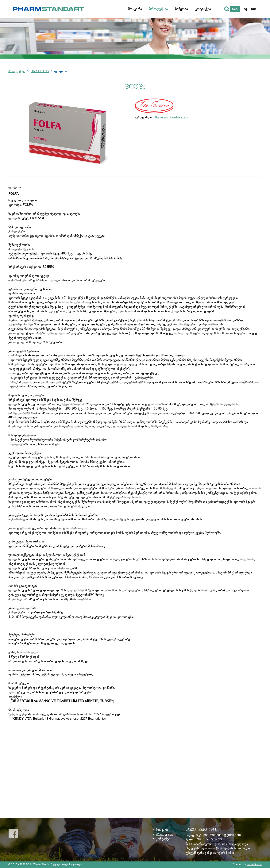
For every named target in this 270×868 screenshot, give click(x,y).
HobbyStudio (254, 865)
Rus (254, 9)
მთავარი (162, 830)
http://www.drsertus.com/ (171, 118)
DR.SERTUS (40, 71)
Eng (244, 9)
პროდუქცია (17, 71)
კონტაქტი (163, 839)
